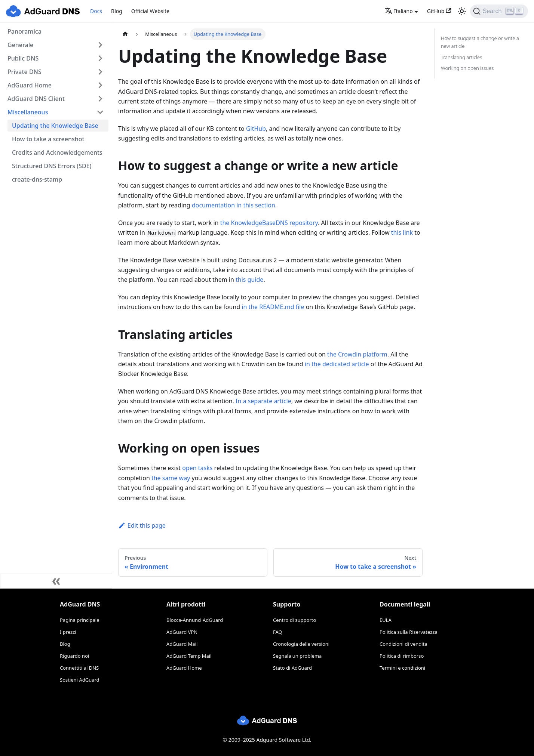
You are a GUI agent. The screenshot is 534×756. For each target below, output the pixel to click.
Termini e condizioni (402, 668)
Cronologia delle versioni (301, 644)
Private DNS (24, 72)
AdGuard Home (30, 85)
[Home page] (125, 34)
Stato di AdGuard (292, 668)
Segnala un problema (297, 656)
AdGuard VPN (182, 632)
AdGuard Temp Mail (189, 656)
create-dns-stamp (37, 179)
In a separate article (263, 401)
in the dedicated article (337, 364)
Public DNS (23, 58)
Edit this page (142, 525)
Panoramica (24, 31)
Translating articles (461, 57)
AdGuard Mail (182, 644)
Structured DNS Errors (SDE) (52, 166)
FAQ (278, 632)
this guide (249, 280)
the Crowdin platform (357, 354)
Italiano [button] (399, 11)
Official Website (150, 11)
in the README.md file (273, 307)
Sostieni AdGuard (80, 680)
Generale (20, 45)
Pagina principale (80, 620)
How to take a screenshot (48, 139)
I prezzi (68, 632)
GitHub (439, 11)
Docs (96, 11)
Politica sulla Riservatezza (409, 632)
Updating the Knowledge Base (55, 126)
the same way (171, 478)
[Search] (499, 11)
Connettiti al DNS (79, 668)
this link (402, 232)
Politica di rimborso (402, 656)
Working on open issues (467, 68)
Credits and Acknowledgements (57, 152)
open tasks (197, 468)
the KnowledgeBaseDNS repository (269, 223)
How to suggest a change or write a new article (480, 42)
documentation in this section (234, 205)
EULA (386, 620)
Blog (117, 11)
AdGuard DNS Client (36, 99)
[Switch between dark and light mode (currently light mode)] (462, 11)
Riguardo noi (74, 656)
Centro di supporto (294, 620)
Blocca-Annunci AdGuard (195, 620)
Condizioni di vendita (403, 644)
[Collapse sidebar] (56, 581)
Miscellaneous (28, 112)
